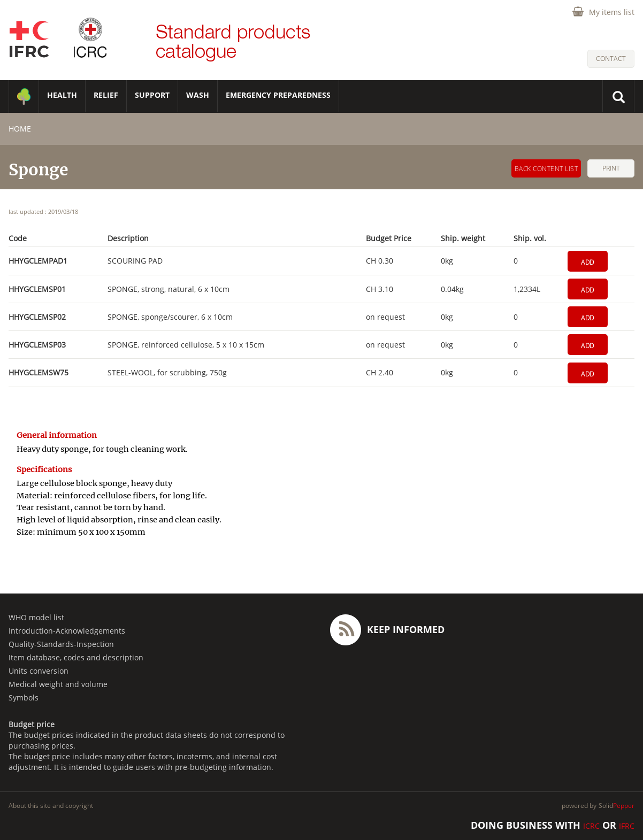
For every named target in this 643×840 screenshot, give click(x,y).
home (20, 129)
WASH (198, 95)
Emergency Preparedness (278, 95)
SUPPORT (152, 95)
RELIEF (106, 95)
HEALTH (62, 95)
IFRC (627, 826)
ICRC (591, 826)
